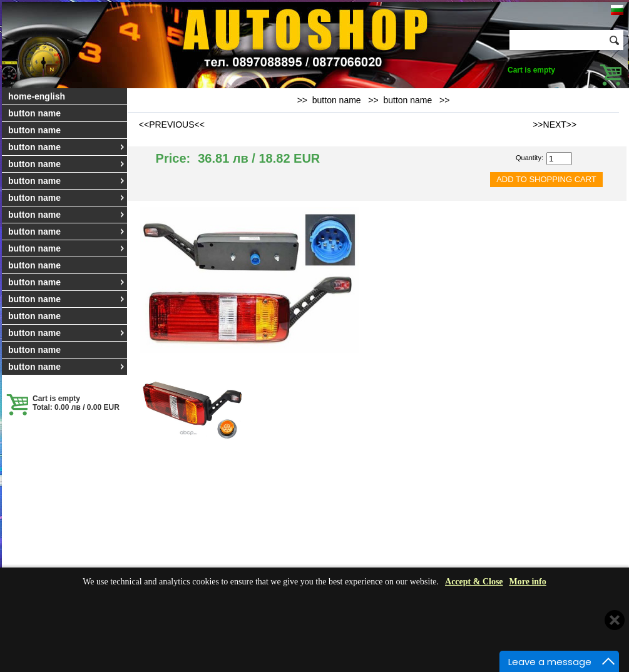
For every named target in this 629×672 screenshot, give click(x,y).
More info (528, 582)
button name (34, 113)
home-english (37, 96)
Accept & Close (474, 582)
